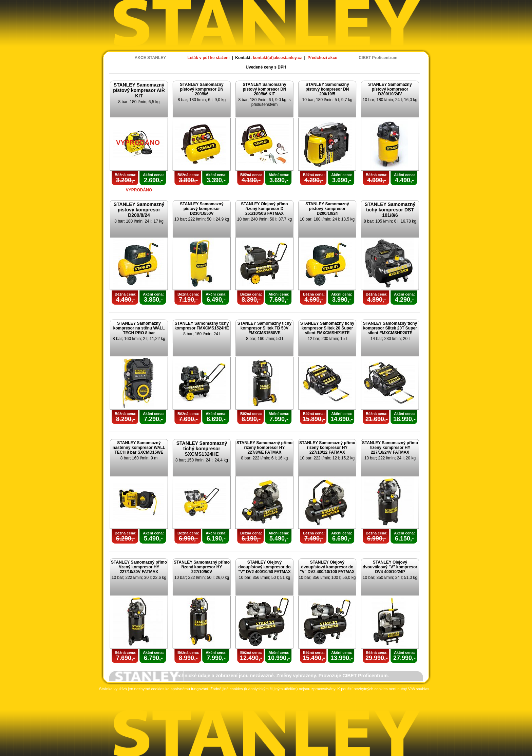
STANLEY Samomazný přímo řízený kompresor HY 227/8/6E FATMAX (264, 448)
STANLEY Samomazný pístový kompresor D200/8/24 (139, 210)
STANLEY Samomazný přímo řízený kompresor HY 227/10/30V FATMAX (139, 567)
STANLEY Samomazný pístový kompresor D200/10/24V (390, 89)
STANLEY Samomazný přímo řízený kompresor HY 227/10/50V (202, 567)
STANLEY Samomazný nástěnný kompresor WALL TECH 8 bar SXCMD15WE (139, 448)
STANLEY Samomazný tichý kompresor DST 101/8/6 (390, 210)
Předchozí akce (322, 58)
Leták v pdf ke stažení (209, 58)
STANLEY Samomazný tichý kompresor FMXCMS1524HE (202, 326)
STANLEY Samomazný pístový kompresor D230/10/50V (202, 209)
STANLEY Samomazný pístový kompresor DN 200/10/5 (327, 89)
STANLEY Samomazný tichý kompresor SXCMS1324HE (202, 449)
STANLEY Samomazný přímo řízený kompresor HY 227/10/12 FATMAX (327, 448)
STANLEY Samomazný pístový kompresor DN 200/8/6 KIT (264, 89)
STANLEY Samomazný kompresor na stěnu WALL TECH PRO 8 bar (139, 328)
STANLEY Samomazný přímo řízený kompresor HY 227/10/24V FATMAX (390, 448)
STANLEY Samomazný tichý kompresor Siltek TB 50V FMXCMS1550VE (265, 328)
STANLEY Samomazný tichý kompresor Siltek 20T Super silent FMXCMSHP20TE (390, 328)
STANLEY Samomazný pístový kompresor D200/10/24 (327, 209)
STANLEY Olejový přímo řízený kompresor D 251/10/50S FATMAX (264, 209)
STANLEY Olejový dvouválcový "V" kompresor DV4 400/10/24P (390, 567)
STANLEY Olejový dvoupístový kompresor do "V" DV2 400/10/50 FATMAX (264, 567)
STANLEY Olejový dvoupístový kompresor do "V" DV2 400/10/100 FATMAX (327, 567)
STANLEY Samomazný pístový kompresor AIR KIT (139, 90)
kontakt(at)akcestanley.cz (277, 58)
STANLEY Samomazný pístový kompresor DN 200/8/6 (202, 89)
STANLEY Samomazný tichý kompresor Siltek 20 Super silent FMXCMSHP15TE (327, 328)
